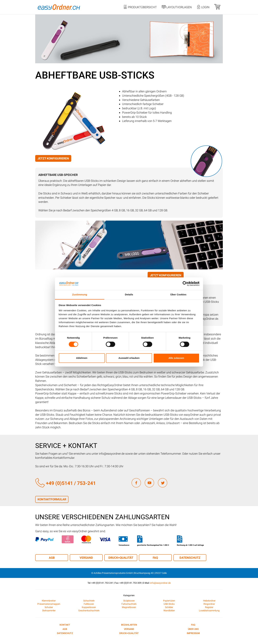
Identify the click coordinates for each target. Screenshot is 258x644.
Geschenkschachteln (89, 610)
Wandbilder (169, 610)
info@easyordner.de (160, 583)
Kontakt (65, 625)
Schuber (49, 607)
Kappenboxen (89, 607)
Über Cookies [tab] (178, 294)
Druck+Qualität (121, 558)
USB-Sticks (169, 604)
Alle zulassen (176, 358)
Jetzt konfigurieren (53, 158)
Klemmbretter (49, 601)
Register (209, 607)
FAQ (155, 558)
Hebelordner (209, 601)
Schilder (169, 607)
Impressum (193, 633)
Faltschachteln (129, 604)
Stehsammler (49, 610)
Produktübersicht (140, 7)
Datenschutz (190, 558)
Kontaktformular (52, 499)
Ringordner (209, 604)
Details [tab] (129, 294)
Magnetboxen (129, 607)
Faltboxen (89, 604)
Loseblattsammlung (209, 610)
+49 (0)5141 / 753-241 (65, 483)
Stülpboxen (129, 601)
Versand (86, 558)
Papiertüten (169, 601)
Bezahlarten (129, 625)
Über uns (193, 629)
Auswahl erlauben (129, 358)
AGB (52, 558)
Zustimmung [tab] (80, 294)
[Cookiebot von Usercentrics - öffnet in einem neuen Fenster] (185, 284)
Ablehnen (82, 358)
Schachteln (89, 601)
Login (203, 7)
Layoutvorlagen (177, 7)
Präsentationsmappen (49, 604)
